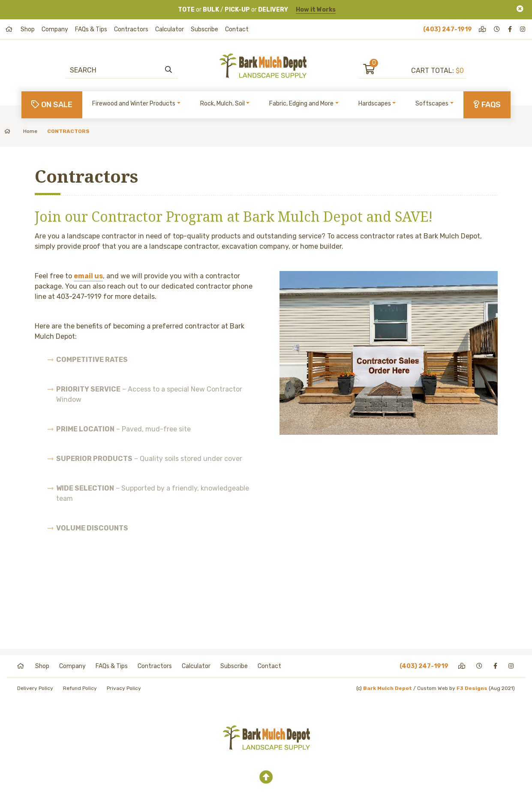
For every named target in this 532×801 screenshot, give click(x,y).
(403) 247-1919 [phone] (448, 29)
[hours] (497, 29)
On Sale (52, 105)
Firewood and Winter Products (134, 104)
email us (88, 276)
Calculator (170, 29)
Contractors (131, 29)
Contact (237, 29)
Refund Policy (80, 688)
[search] (168, 70)
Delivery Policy (35, 688)
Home (21, 131)
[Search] (117, 70)
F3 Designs (472, 688)
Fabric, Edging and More (301, 104)
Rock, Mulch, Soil (222, 104)
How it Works (316, 10)
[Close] (520, 9)
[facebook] (511, 29)
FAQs (487, 105)
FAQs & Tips (91, 29)
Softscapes (432, 104)
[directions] (483, 29)
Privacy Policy (124, 688)
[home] (10, 29)
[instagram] (523, 29)
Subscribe (204, 29)
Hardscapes (375, 104)
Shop (28, 29)
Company (55, 29)
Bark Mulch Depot (388, 688)
